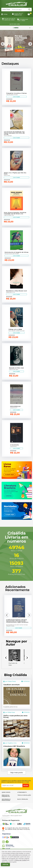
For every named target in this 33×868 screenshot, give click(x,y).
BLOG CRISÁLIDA (23, 799)
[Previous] (3, 44)
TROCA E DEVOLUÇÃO (24, 795)
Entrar (4, 14)
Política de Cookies (21, 860)
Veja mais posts (16, 773)
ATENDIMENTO (22, 792)
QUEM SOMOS (6, 792)
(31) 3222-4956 (15, 24)
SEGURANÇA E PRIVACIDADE (6, 800)
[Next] (30, 44)
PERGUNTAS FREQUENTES (6, 796)
